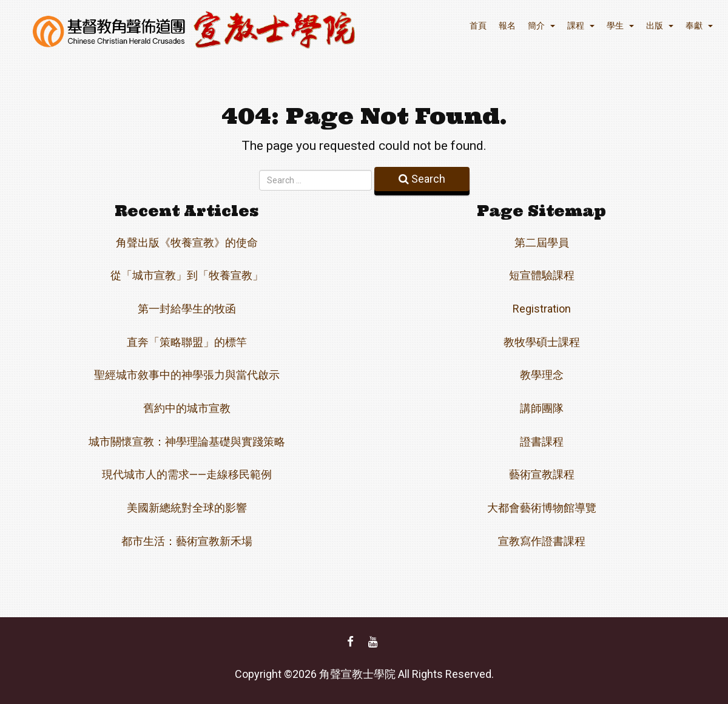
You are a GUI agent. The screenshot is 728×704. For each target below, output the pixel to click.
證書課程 (542, 442)
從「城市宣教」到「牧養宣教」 (187, 275)
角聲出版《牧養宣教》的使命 (187, 242)
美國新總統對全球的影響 (187, 508)
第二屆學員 (542, 242)
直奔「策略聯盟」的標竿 (187, 342)
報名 (507, 25)
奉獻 (699, 25)
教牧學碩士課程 (542, 342)
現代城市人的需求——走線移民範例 (187, 474)
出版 (660, 25)
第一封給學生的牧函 (187, 309)
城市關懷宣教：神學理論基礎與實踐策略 (187, 442)
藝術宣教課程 (542, 474)
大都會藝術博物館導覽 (542, 508)
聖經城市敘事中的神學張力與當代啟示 (187, 375)
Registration (542, 309)
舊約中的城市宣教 (187, 408)
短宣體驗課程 (542, 275)
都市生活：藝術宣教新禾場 (187, 541)
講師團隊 (542, 408)
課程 (581, 25)
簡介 (541, 25)
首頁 (478, 25)
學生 (620, 25)
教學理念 (542, 375)
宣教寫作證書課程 (542, 541)
